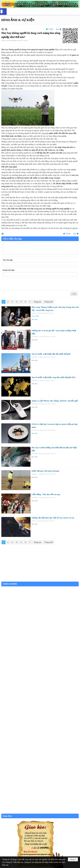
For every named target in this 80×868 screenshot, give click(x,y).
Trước (51, 29)
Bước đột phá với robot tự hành (45, 471)
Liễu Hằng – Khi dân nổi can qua (46, 494)
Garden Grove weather (40, 580)
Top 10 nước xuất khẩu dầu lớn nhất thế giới (51, 354)
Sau (57, 29)
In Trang (3, 234)
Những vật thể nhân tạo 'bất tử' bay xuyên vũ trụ (53, 518)
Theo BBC (36, 316)
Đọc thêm (35, 319)
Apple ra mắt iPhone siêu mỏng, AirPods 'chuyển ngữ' (55, 401)
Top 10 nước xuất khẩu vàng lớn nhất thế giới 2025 (54, 377)
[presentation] (23, 284)
